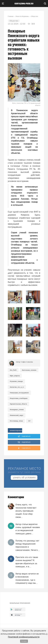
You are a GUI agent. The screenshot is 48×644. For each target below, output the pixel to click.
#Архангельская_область (18, 404)
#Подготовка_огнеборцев (19, 398)
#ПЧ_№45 (13, 370)
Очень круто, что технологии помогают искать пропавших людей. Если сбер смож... (26, 511)
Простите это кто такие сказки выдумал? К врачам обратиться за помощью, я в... (27, 562)
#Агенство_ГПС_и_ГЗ (17, 387)
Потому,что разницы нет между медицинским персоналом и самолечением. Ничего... (28, 545)
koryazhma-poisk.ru (24, 4)
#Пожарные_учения (17, 409)
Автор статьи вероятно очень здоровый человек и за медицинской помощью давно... (28, 529)
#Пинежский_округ (17, 415)
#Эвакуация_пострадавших (19, 393)
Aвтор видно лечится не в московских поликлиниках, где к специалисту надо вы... (27, 578)
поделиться (24, 436)
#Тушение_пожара (16, 381)
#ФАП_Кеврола (15, 376)
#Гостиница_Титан (16, 421)
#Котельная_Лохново (29, 370)
